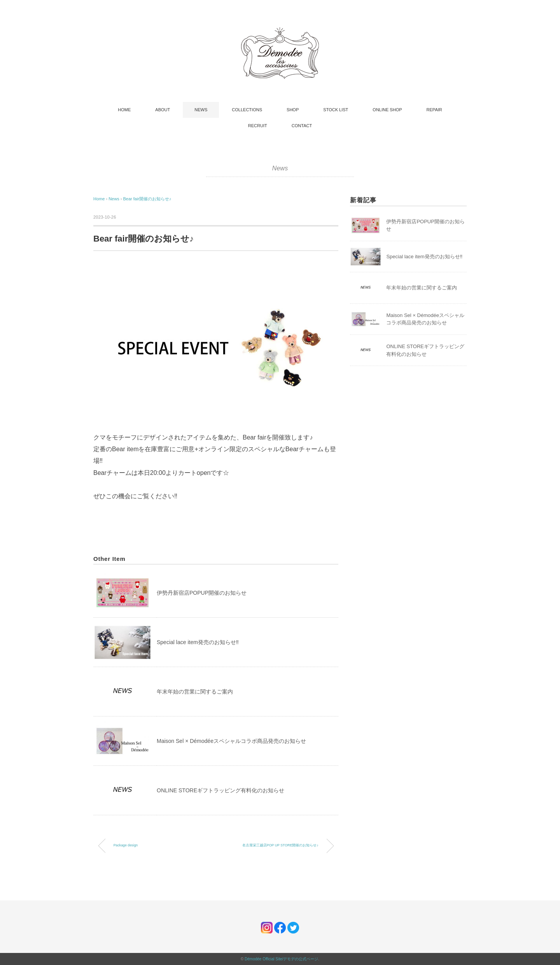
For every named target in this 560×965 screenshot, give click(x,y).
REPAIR (434, 110)
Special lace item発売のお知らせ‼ (198, 642)
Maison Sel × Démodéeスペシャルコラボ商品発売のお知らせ (231, 741)
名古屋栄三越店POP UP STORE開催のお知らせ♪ (280, 845)
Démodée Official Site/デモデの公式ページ (281, 959)
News (280, 168)
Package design (126, 845)
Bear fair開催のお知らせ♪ (147, 199)
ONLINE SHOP (387, 110)
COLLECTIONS (247, 110)
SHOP (293, 110)
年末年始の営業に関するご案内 (195, 692)
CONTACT (302, 126)
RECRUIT (258, 126)
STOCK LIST (336, 110)
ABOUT (163, 110)
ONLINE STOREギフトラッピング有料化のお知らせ (220, 790)
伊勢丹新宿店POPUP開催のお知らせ (202, 593)
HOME (124, 110)
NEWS (201, 110)
